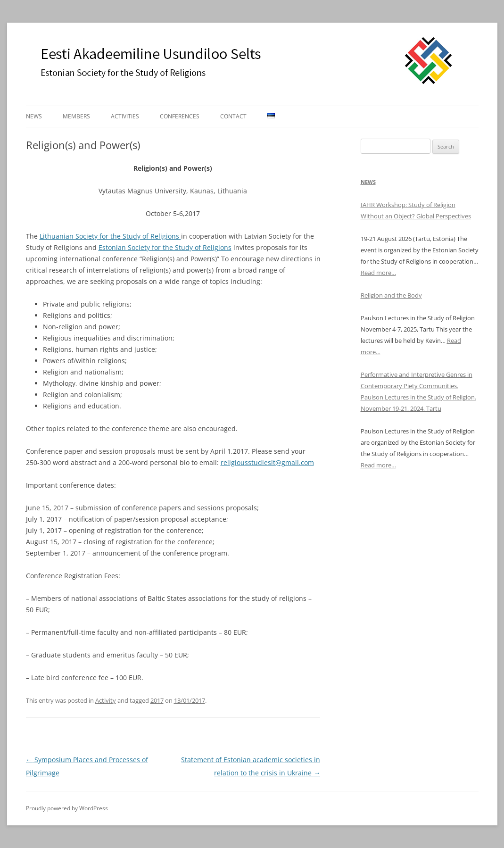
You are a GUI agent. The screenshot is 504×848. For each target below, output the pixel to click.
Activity (106, 700)
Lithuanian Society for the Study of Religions (110, 236)
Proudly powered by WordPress (67, 808)
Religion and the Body (391, 295)
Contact (233, 116)
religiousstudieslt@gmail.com (267, 462)
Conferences (180, 116)
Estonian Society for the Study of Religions (165, 247)
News (34, 116)
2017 (157, 700)
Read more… (378, 273)
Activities (125, 116)
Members (76, 116)
